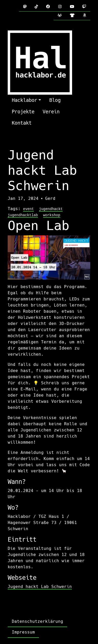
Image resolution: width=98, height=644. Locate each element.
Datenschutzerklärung (37, 621)
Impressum (23, 632)
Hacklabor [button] (24, 100)
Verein (51, 112)
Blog (55, 100)
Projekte (23, 112)
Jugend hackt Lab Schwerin (40, 587)
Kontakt (22, 123)
